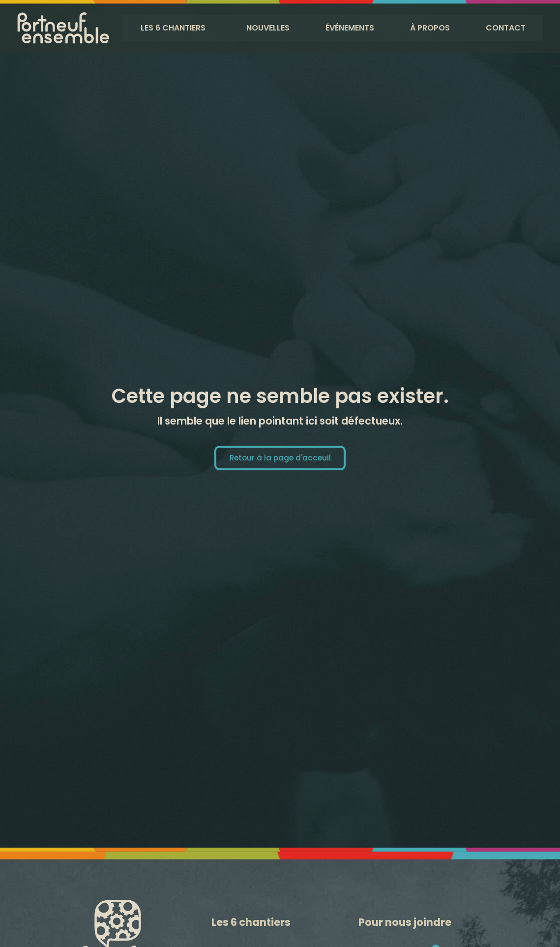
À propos (432, 28)
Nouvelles (269, 28)
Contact (506, 28)
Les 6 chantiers (174, 28)
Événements (352, 28)
